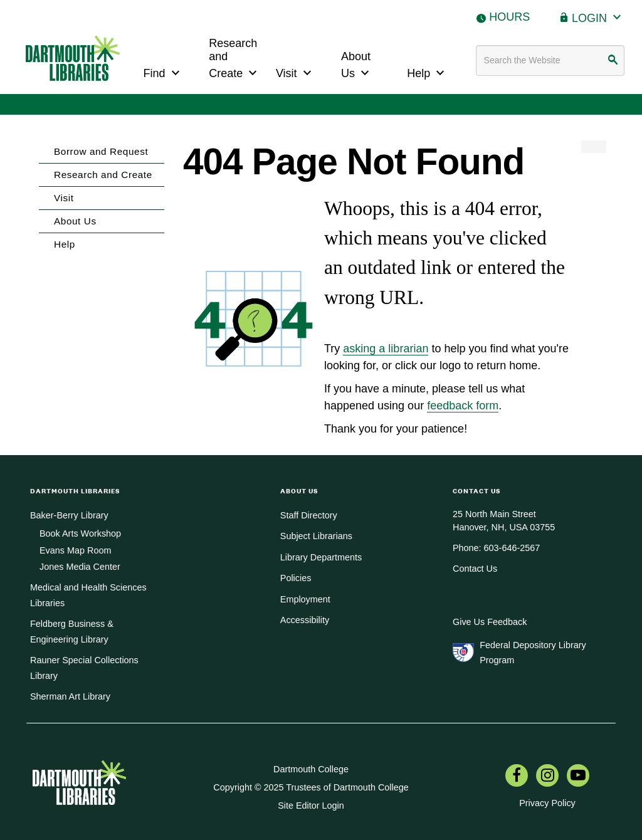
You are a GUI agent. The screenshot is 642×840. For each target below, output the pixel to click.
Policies (296, 578)
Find (163, 72)
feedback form (463, 406)
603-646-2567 (512, 548)
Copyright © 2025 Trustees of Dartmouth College (311, 787)
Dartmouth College (311, 769)
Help (427, 72)
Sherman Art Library (70, 696)
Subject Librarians (316, 536)
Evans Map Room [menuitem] (75, 550)
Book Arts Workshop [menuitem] (80, 533)
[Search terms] (550, 60)
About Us (357, 65)
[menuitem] (517, 777)
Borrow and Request (101, 151)
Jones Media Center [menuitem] (80, 567)
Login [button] (598, 17)
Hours (509, 17)
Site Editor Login (311, 806)
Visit (295, 72)
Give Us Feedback (490, 622)
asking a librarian (386, 349)
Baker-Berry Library (69, 515)
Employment (305, 599)
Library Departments (321, 557)
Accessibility (305, 620)
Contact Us (475, 569)
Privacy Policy (547, 803)
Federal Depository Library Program (533, 653)
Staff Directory (309, 515)
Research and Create (234, 59)
